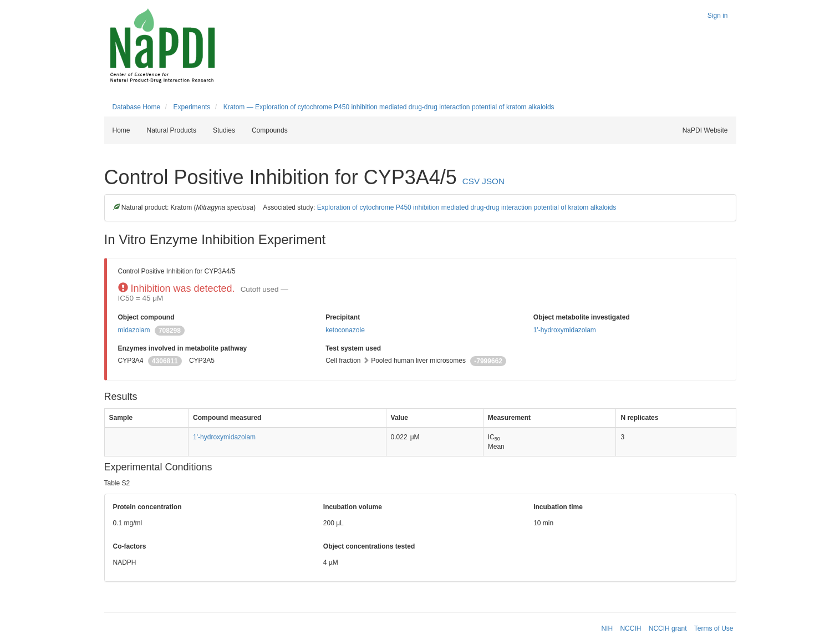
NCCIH (630, 628)
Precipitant (343, 317)
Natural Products (172, 130)
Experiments (192, 107)
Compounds (270, 130)
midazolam (134, 330)
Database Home (137, 107)
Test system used (353, 348)
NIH (607, 628)
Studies (224, 130)
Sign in (718, 16)
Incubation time (558, 507)
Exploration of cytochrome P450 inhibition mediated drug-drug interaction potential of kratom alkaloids (467, 207)
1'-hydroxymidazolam (565, 330)
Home (121, 130)
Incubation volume (353, 507)
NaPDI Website (705, 130)
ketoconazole (345, 330)
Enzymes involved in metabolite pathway (183, 348)
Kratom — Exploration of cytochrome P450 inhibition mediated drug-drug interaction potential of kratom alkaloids (389, 107)
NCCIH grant (668, 628)
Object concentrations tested (369, 546)
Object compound (146, 317)
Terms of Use (714, 628)
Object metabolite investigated (582, 317)
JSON (493, 181)
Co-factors (130, 546)
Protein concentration (147, 507)
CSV (471, 181)
